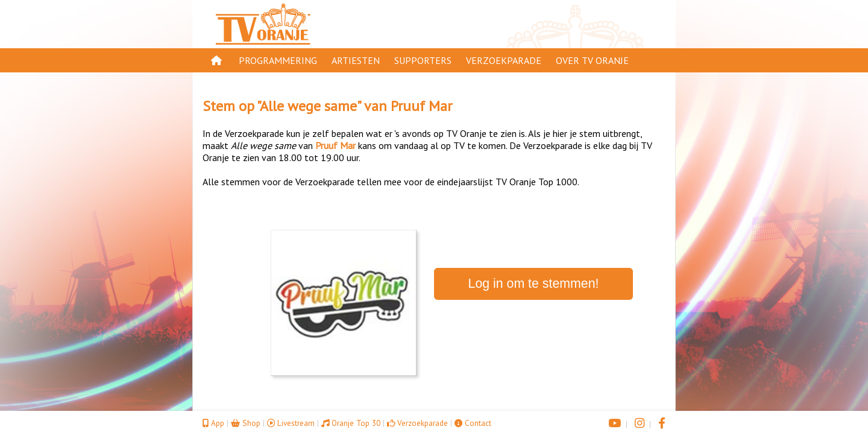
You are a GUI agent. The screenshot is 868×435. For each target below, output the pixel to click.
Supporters (423, 60)
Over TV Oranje (592, 60)
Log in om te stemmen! (534, 284)
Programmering (278, 60)
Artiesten (356, 60)
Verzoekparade (504, 60)
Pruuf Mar (421, 106)
